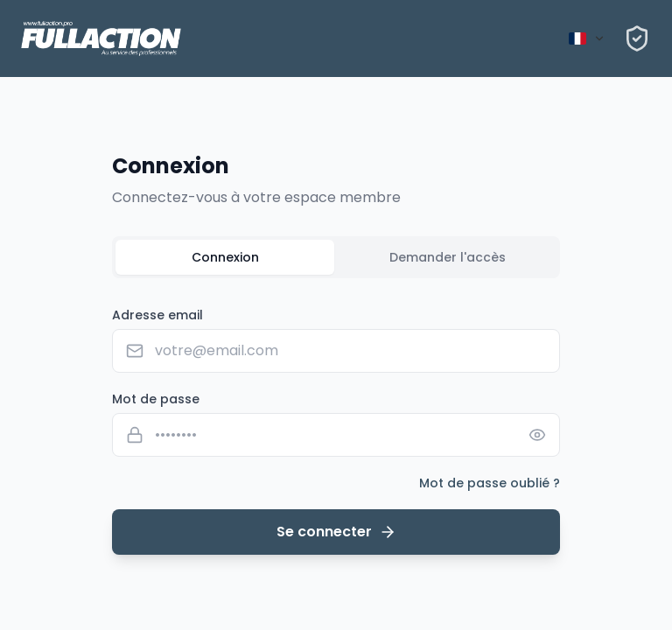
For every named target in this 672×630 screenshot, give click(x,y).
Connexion (225, 257)
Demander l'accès (448, 257)
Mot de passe (156, 399)
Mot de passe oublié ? (490, 483)
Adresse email (157, 315)
